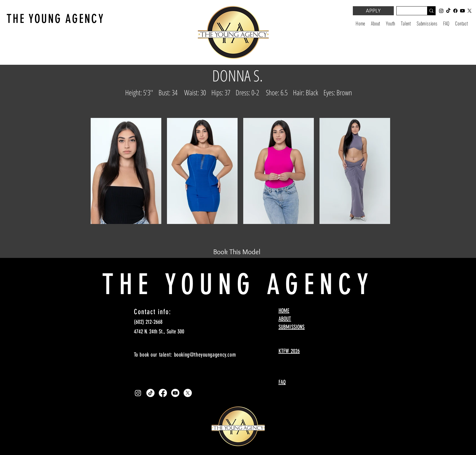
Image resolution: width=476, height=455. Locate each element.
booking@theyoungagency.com (205, 355)
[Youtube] (175, 393)
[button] (391, 23)
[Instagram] (138, 393)
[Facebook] (163, 393)
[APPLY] (373, 11)
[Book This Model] (237, 252)
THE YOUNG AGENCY (56, 19)
